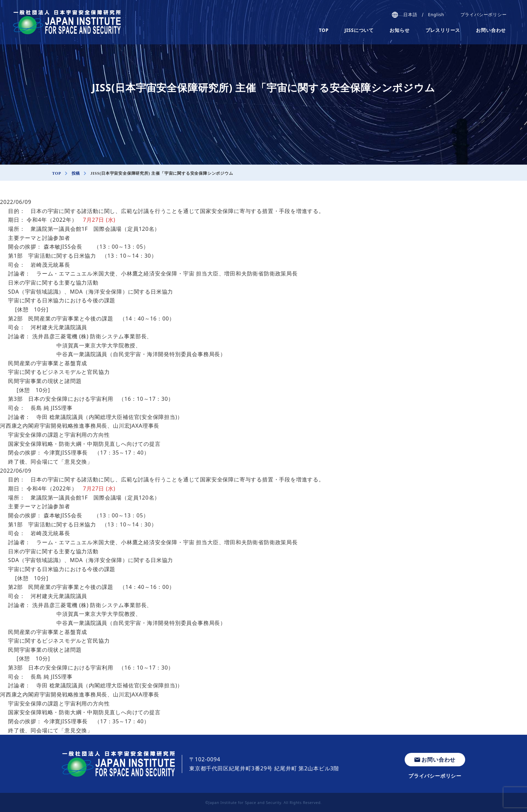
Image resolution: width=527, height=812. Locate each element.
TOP (324, 30)
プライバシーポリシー (484, 15)
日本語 (410, 15)
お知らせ (399, 30)
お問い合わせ (491, 30)
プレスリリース (443, 30)
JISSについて (359, 30)
